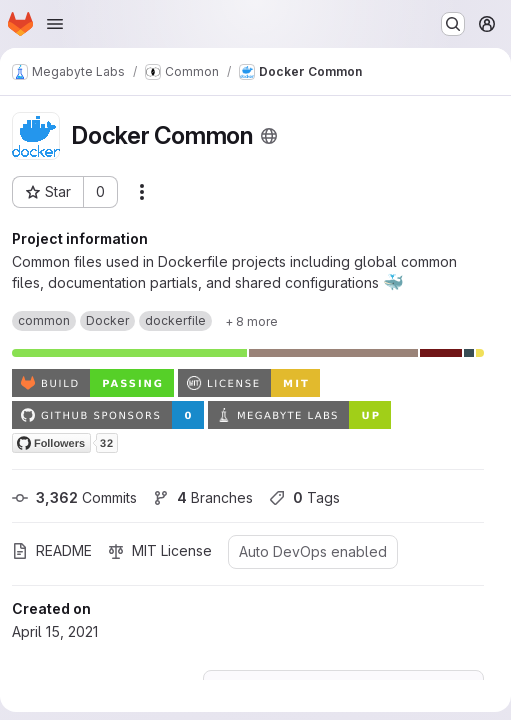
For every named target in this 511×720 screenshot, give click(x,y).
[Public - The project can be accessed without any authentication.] (269, 136)
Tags (304, 497)
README (52, 550)
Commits (74, 497)
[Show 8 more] (251, 321)
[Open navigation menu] (55, 24)
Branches (203, 497)
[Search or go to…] (453, 24)
